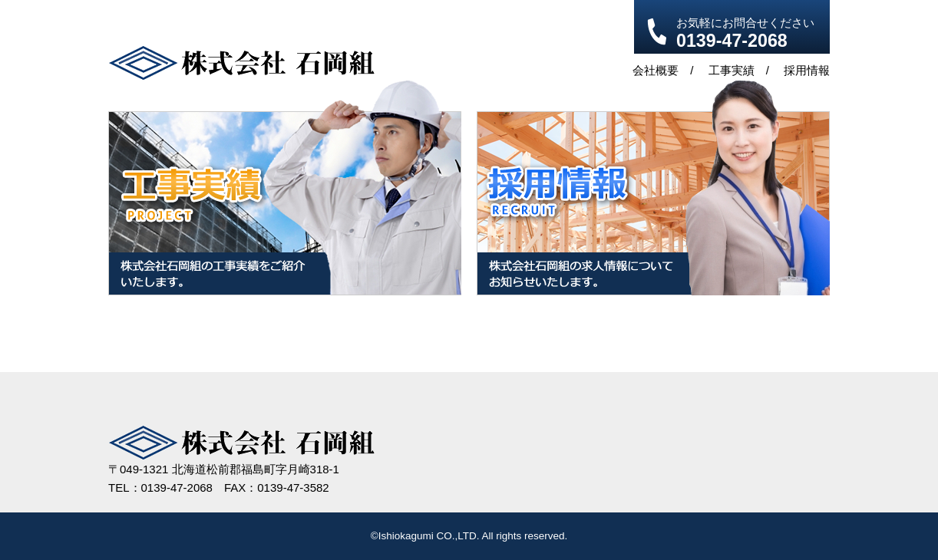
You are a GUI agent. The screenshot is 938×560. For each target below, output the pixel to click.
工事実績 (732, 70)
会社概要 (656, 70)
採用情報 (807, 70)
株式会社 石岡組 (241, 63)
